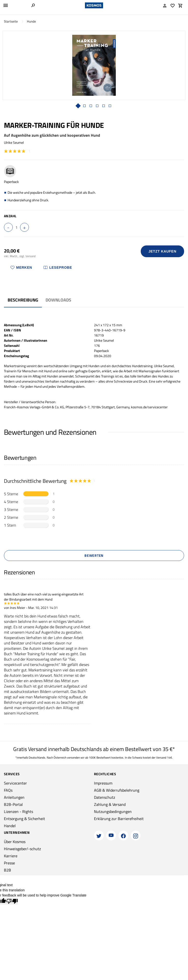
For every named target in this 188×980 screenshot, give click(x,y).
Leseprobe (58, 267)
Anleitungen (14, 797)
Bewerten (94, 555)
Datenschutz (105, 797)
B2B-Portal (13, 804)
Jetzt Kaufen (163, 251)
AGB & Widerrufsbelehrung (117, 790)
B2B (7, 870)
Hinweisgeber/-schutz (22, 849)
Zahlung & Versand (110, 804)
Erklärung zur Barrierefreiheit (119, 819)
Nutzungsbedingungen (113, 811)
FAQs (8, 790)
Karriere (11, 856)
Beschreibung (23, 300)
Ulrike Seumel (14, 142)
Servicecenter (15, 783)
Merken (21, 267)
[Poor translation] (12, 901)
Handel (10, 826)
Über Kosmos (15, 842)
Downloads (58, 300)
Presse (9, 863)
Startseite (11, 21)
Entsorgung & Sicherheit (24, 819)
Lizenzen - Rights (18, 811)
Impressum (103, 783)
